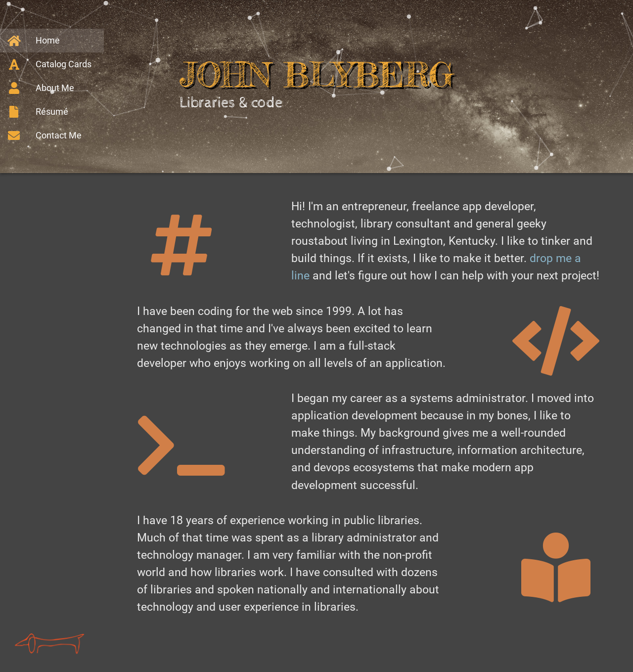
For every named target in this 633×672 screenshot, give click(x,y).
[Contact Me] (52, 135)
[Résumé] (52, 112)
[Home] (52, 41)
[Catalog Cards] (52, 64)
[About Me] (52, 88)
